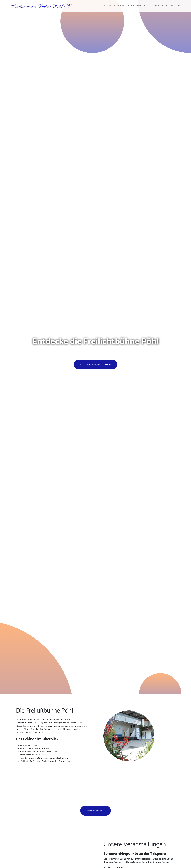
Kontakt (176, 6)
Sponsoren (142, 6)
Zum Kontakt (95, 811)
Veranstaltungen (124, 6)
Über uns (107, 6)
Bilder (165, 6)
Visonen (155, 6)
